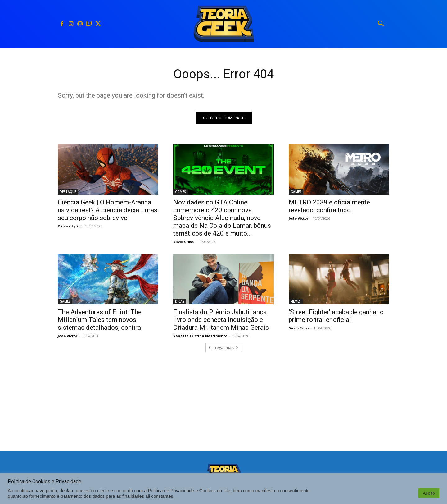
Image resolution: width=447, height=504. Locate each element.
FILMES (296, 301)
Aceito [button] (429, 493)
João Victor (298, 218)
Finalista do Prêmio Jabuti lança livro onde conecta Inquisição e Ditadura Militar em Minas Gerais (221, 320)
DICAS (180, 301)
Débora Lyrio (69, 226)
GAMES (181, 192)
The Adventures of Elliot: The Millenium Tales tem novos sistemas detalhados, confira (100, 320)
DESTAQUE (68, 192)
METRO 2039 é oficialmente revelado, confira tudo (329, 206)
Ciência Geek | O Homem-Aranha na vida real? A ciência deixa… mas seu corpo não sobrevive (108, 210)
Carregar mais (224, 348)
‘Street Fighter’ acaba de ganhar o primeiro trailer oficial (336, 316)
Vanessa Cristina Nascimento (200, 336)
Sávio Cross (183, 242)
